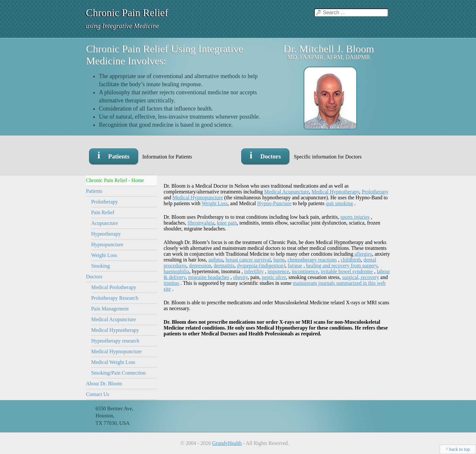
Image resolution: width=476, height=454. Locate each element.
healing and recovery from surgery (342, 266)
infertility (254, 271)
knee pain (227, 223)
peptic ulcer (274, 277)
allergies (363, 254)
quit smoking (339, 203)
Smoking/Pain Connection (118, 373)
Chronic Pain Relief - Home (115, 180)
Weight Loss (104, 255)
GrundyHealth (227, 443)
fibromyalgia (201, 223)
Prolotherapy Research (114, 298)
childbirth (351, 260)
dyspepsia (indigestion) (261, 266)
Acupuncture (104, 223)
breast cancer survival (248, 260)
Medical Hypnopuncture (116, 351)
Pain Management (110, 309)
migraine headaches (209, 277)
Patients (94, 191)
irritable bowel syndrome (347, 271)
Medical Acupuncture (113, 319)
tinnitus (171, 283)
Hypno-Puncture (274, 203)
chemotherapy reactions (312, 260)
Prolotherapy (104, 202)
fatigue (295, 266)
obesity (240, 277)
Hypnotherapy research (115, 341)
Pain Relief (103, 212)
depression (200, 266)
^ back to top (458, 449)
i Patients (113, 155)
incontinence (305, 271)
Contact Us (97, 394)
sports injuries (355, 217)
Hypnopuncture (107, 244)
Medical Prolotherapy (113, 287)
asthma (216, 260)
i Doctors (265, 155)
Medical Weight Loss (113, 362)
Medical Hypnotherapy (115, 330)
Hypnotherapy (106, 234)
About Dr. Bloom (104, 384)
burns (279, 260)
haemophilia (176, 271)
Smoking (100, 266)
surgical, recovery (360, 277)
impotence (278, 271)
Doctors (94, 277)
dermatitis (224, 266)
